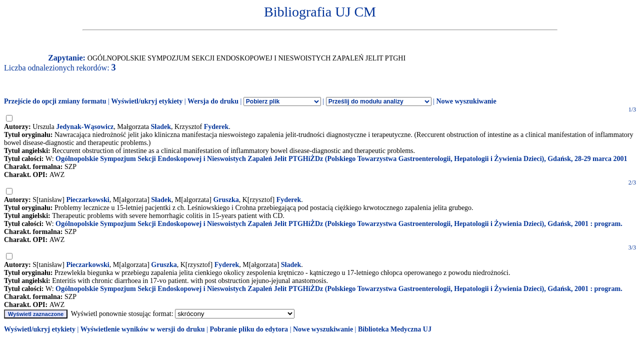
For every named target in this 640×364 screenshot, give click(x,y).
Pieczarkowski (87, 200)
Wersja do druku (213, 101)
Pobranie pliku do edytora (249, 329)
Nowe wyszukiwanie (466, 101)
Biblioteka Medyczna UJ (395, 329)
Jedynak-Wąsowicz (85, 127)
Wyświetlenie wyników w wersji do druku (143, 329)
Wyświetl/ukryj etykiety (147, 101)
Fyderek (216, 127)
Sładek (161, 127)
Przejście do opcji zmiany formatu (55, 101)
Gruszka (226, 200)
